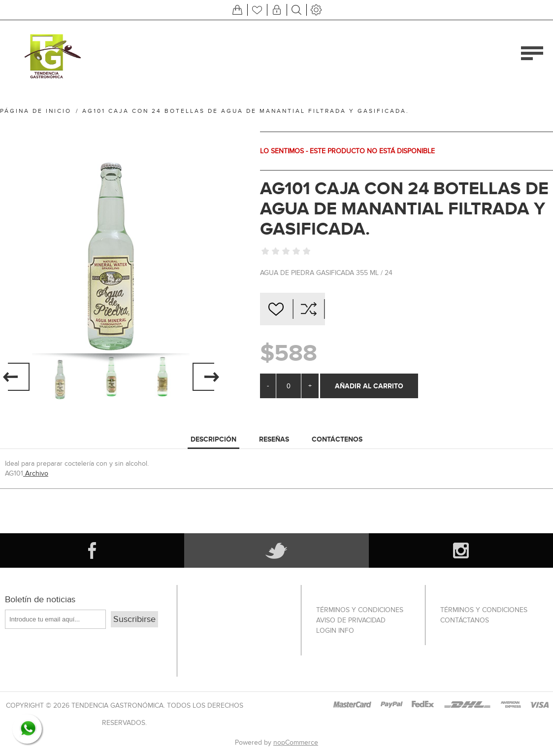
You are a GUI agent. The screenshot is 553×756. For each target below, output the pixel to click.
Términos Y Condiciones (360, 610)
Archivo (36, 473)
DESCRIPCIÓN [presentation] (213, 439)
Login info (335, 631)
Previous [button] (16, 377)
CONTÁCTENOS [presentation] (337, 439)
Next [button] (206, 377)
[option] (60, 377)
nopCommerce (296, 742)
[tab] (213, 440)
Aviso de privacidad (351, 620)
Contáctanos (465, 620)
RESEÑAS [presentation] (274, 439)
